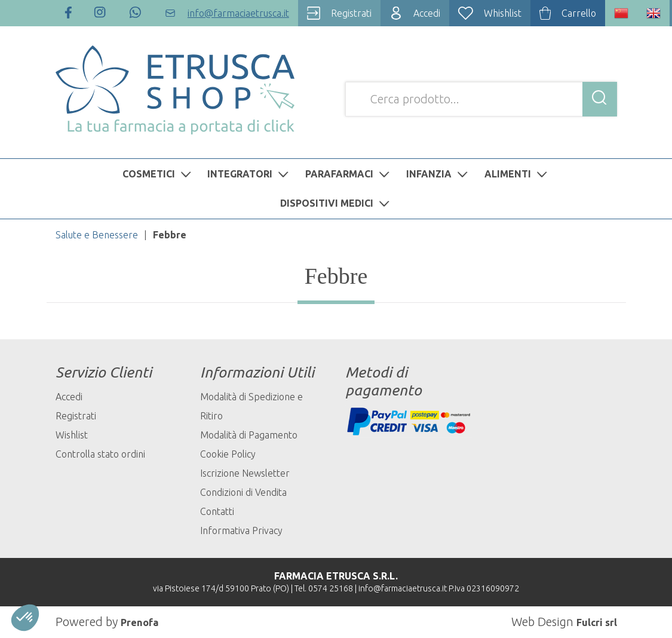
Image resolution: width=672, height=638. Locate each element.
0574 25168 (331, 588)
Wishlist (72, 435)
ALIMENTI (517, 174)
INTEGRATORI (249, 174)
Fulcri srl (593, 622)
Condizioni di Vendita (243, 492)
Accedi (69, 397)
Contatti (217, 511)
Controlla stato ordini (100, 454)
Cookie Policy (228, 454)
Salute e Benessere (97, 235)
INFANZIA (438, 174)
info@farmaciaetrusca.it (403, 588)
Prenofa (143, 622)
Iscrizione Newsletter (245, 473)
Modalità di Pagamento (249, 435)
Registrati (76, 416)
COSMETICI (158, 174)
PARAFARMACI (349, 174)
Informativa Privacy (241, 530)
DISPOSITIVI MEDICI (336, 203)
